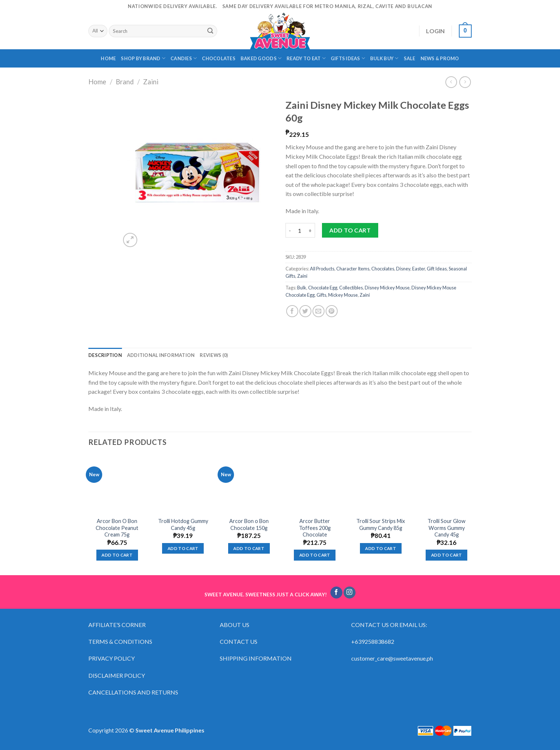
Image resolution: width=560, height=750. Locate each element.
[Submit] (210, 31)
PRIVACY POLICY (112, 658)
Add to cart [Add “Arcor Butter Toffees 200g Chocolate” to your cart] (315, 555)
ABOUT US (235, 625)
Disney (403, 269)
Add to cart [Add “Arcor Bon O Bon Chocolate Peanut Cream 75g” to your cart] (117, 555)
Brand (125, 82)
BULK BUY (384, 58)
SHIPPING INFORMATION (256, 658)
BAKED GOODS (261, 58)
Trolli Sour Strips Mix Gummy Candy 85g (381, 524)
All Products (322, 269)
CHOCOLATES (219, 58)
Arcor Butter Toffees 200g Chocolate (315, 528)
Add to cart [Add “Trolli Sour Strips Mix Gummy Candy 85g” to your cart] (381, 548)
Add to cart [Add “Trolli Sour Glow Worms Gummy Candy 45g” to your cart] (447, 555)
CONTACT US (239, 641)
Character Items (353, 269)
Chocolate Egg (323, 288)
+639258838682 (373, 641)
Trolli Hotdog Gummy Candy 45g (183, 524)
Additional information (161, 355)
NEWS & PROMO (440, 58)
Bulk (302, 288)
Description (105, 355)
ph (430, 658)
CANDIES (184, 58)
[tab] (105, 355)
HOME (108, 58)
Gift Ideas (437, 269)
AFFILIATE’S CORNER (117, 625)
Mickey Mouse (343, 295)
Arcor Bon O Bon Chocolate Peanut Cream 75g (117, 528)
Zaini (151, 82)
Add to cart (350, 230)
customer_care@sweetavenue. (389, 658)
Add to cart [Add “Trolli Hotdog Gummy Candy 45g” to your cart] (183, 548)
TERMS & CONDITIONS (120, 641)
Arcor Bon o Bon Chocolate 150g (249, 524)
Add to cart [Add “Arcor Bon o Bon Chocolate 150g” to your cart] (249, 548)
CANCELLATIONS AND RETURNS (133, 692)
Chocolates (383, 269)
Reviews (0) (214, 355)
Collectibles (351, 288)
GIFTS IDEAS (348, 58)
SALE (410, 58)
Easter (419, 269)
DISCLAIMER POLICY (117, 675)
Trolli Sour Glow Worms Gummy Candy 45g (446, 528)
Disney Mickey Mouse (387, 288)
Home (97, 82)
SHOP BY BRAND (143, 58)
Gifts (321, 295)
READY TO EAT (306, 58)
